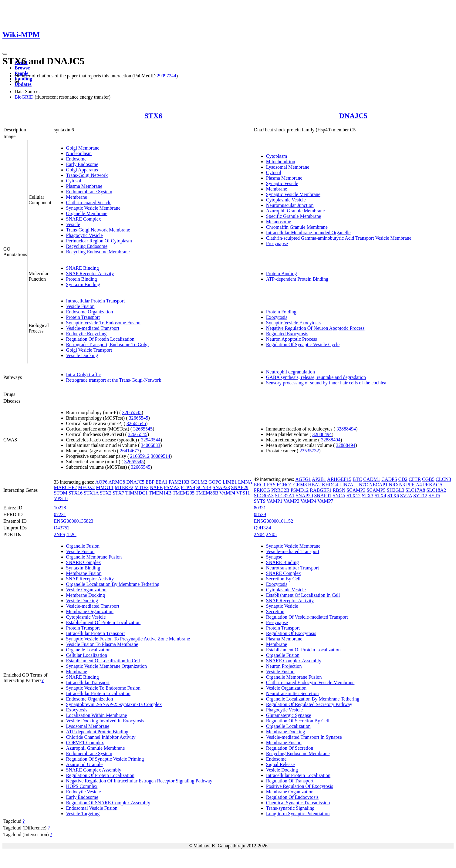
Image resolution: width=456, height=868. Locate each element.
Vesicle (73, 224)
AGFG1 (303, 479)
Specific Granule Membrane (294, 216)
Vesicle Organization (86, 590)
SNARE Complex (84, 219)
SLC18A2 (436, 490)
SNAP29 (240, 487)
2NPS (60, 534)
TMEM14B (160, 493)
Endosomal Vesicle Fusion (92, 808)
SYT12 (420, 496)
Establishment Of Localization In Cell (103, 661)
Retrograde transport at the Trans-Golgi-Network (114, 380)
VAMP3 (292, 501)
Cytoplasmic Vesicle (286, 200)
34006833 (150, 445)
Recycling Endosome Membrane (98, 252)
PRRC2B (280, 490)
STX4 (380, 496)
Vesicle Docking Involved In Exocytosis (105, 721)
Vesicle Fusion (80, 306)
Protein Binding (82, 279)
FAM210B (179, 482)
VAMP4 (227, 493)
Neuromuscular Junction (290, 205)
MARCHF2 (66, 487)
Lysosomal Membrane (288, 167)
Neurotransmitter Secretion (292, 693)
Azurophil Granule (84, 764)
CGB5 (428, 479)
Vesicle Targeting (83, 814)
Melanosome (279, 222)
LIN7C (361, 485)
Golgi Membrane (83, 148)
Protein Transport (83, 317)
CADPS (389, 479)
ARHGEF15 (339, 479)
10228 (60, 508)
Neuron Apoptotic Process (292, 339)
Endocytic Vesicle (84, 792)
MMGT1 (105, 487)
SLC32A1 (285, 496)
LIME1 (230, 482)
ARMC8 (117, 482)
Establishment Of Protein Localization (103, 622)
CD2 (403, 479)
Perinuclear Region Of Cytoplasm (99, 241)
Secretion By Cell (283, 579)
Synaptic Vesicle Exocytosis (293, 323)
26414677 (130, 451)
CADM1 (372, 479)
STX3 (367, 496)
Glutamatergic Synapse (289, 715)
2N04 (259, 534)
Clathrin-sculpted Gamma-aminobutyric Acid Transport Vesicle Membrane (339, 238)
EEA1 (162, 482)
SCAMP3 (356, 490)
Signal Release (280, 764)
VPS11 (243, 493)
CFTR (415, 479)
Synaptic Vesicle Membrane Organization (106, 666)
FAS (271, 485)
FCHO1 (284, 485)
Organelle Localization (88, 650)
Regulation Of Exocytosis (291, 633)
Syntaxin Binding (83, 284)
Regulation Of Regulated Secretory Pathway (309, 704)
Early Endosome (82, 164)
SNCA (339, 496)
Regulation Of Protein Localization (100, 339)
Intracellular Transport (88, 682)
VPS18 (61, 498)
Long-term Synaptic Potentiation (298, 814)
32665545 (132, 412)
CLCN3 (443, 479)
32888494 (346, 429)
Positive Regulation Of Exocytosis (300, 786)
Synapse (274, 557)
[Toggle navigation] (5, 54)
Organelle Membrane (87, 213)
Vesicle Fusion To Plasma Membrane (102, 644)
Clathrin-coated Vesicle (89, 203)
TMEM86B (207, 493)
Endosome (76, 159)
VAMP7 (325, 501)
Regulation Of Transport (290, 781)
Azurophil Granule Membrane (296, 211)
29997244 (167, 76)
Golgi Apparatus (82, 170)
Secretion (275, 611)
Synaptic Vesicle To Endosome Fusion (103, 323)
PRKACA (433, 485)
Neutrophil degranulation (290, 372)
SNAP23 (221, 487)
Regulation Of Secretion (290, 748)
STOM (61, 493)
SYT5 (434, 496)
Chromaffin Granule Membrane (297, 227)
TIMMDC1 (137, 493)
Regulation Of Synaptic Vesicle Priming (105, 759)
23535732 (309, 451)
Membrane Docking (86, 595)
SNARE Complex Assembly (94, 770)
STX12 (353, 496)
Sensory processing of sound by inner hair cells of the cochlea (326, 383)
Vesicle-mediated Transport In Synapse (304, 737)
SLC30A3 (264, 496)
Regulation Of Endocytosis (292, 797)
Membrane (77, 197)
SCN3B (204, 487)
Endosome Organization (90, 312)
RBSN (339, 490)
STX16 (76, 493)
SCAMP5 (376, 490)
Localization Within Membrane (97, 715)
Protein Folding (281, 312)
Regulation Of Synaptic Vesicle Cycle (303, 344)
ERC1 (260, 485)
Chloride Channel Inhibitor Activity (101, 737)
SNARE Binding (83, 268)
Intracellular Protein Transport (96, 301)
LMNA (245, 482)
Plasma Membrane (84, 186)
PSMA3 (172, 487)
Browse (22, 68)
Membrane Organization (90, 611)
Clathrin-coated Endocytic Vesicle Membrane (310, 682)
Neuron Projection (284, 666)
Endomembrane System (89, 192)
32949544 (151, 440)
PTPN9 (188, 487)
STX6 (153, 116)
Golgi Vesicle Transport (89, 350)
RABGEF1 (321, 490)
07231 (60, 514)
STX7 (118, 493)
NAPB (156, 487)
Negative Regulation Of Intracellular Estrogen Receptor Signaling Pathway (139, 781)
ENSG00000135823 (74, 521)
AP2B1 (319, 479)
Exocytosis (277, 317)
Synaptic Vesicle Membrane (93, 208)
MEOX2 (86, 487)
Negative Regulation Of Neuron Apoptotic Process (315, 328)
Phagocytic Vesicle (84, 235)
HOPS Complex (82, 786)
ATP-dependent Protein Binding (297, 279)
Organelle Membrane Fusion (94, 557)
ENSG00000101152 (274, 521)
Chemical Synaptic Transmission (298, 803)
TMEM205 (184, 493)
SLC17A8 (415, 490)
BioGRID (24, 97)
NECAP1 (378, 485)
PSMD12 (300, 490)
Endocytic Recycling (86, 334)
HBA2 (314, 485)
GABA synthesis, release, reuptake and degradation (316, 377)
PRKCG (262, 490)
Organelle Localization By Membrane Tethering (113, 584)
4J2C (71, 534)
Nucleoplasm (79, 153)
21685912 (140, 456)
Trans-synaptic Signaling (290, 808)
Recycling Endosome (87, 246)
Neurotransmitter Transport (293, 568)
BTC (357, 479)
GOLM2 (199, 482)
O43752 (62, 528)
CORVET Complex (85, 743)
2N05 (271, 534)
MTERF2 (124, 487)
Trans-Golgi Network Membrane (98, 230)
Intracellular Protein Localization (98, 693)
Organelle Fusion (83, 546)
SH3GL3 (396, 490)
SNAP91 (323, 496)
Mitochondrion (281, 162)
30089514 (160, 456)
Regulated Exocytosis (287, 334)
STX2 (106, 493)
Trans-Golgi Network (87, 175)
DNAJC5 (353, 116)
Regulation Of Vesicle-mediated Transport (307, 617)
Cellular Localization (87, 655)
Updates (23, 84)
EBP (150, 482)
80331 (260, 508)
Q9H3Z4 (263, 528)
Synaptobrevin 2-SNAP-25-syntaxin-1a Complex (114, 704)
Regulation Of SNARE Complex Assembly (108, 803)
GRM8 (300, 485)
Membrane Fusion (84, 573)
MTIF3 (141, 487)
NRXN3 (397, 485)
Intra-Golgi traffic (84, 375)
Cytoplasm (277, 156)
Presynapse (277, 243)
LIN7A (346, 485)
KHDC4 (330, 485)
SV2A (406, 496)
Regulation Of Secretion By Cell (298, 721)
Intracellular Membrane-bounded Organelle (308, 233)
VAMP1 (275, 501)
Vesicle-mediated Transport (93, 328)
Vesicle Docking (82, 355)
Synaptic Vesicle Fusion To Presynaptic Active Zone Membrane (128, 639)
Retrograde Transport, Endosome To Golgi (108, 344)
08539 (260, 514)
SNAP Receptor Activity (90, 274)
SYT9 (260, 501)
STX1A (91, 493)
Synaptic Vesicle (282, 183)
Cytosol (74, 181)
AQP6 (101, 482)
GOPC (215, 482)
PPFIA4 (414, 485)
